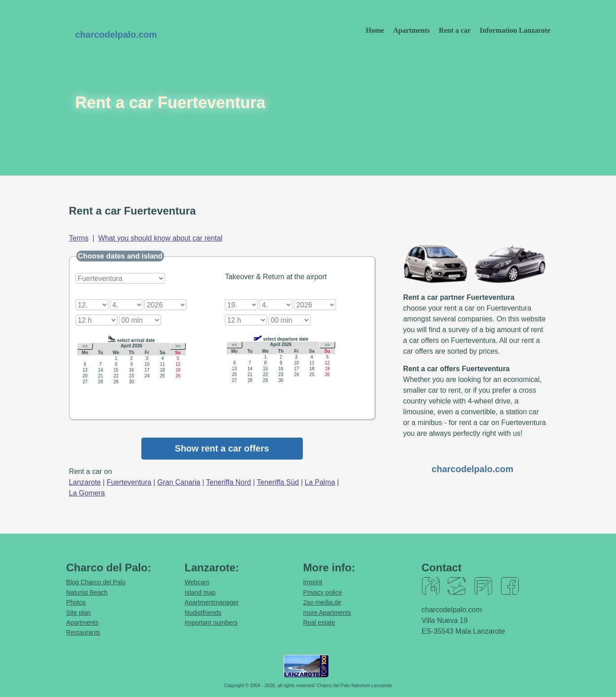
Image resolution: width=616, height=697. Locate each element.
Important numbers (211, 622)
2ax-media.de (322, 602)
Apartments (411, 30)
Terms (79, 238)
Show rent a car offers (222, 448)
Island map (200, 592)
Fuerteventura (129, 482)
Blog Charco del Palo (96, 582)
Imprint (313, 582)
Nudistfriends (203, 613)
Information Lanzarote (515, 30)
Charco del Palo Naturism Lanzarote (354, 686)
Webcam (197, 582)
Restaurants (83, 632)
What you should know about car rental (160, 238)
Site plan (79, 613)
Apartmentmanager (212, 602)
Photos (76, 602)
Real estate (319, 622)
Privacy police (323, 592)
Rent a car (455, 30)
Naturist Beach (87, 592)
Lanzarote (85, 482)
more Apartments (327, 613)
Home (375, 30)
